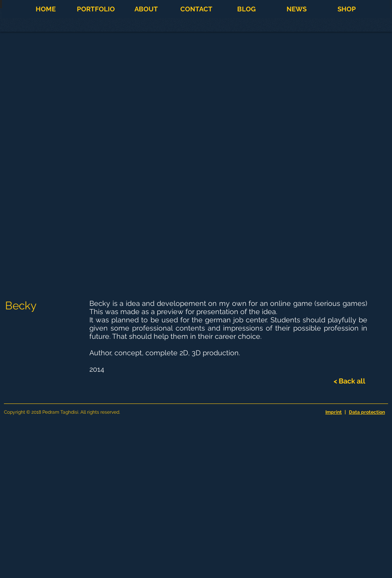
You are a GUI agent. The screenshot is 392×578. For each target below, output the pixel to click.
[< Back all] (349, 381)
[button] (96, 9)
